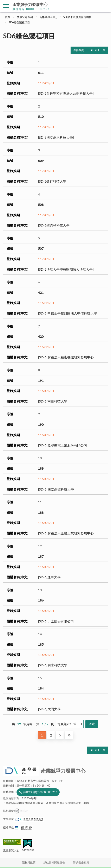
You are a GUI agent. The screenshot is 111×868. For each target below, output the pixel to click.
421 (41, 292)
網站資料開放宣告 (54, 862)
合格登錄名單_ (48, 17)
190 (41, 424)
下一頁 (60, 735)
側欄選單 (6, 6)
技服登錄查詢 (25, 17)
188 (41, 512)
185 (41, 644)
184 (41, 688)
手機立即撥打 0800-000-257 (40, 792)
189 (41, 468)
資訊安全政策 (81, 862)
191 (41, 380)
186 (41, 600)
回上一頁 (100, 50)
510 (41, 116)
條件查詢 (79, 50)
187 (41, 556)
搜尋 (105, 6)
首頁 (7, 17)
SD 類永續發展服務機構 (77, 17)
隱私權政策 (29, 862)
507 (41, 248)
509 (41, 161)
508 (41, 204)
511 (41, 73)
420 (41, 336)
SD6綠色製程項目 (19, 22)
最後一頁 (69, 735)
